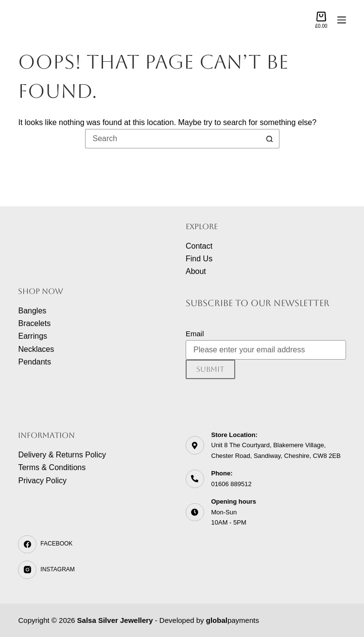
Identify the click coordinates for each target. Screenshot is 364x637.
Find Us (199, 259)
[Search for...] (173, 139)
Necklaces (36, 349)
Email (195, 334)
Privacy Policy (42, 481)
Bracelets (34, 323)
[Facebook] (98, 545)
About (196, 271)
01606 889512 (232, 484)
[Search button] (270, 139)
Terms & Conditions (52, 467)
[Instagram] (98, 570)
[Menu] (342, 20)
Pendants (35, 362)
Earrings (33, 336)
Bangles (32, 311)
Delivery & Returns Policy (62, 455)
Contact (199, 246)
